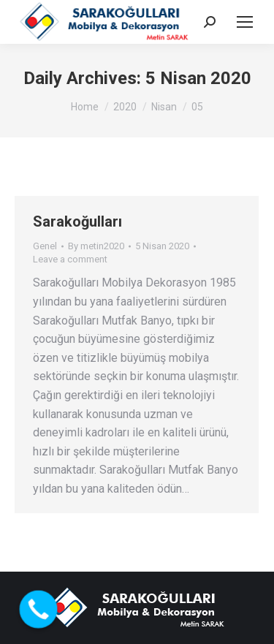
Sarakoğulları (77, 221)
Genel (45, 246)
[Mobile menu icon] (245, 22)
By (96, 246)
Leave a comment (70, 259)
